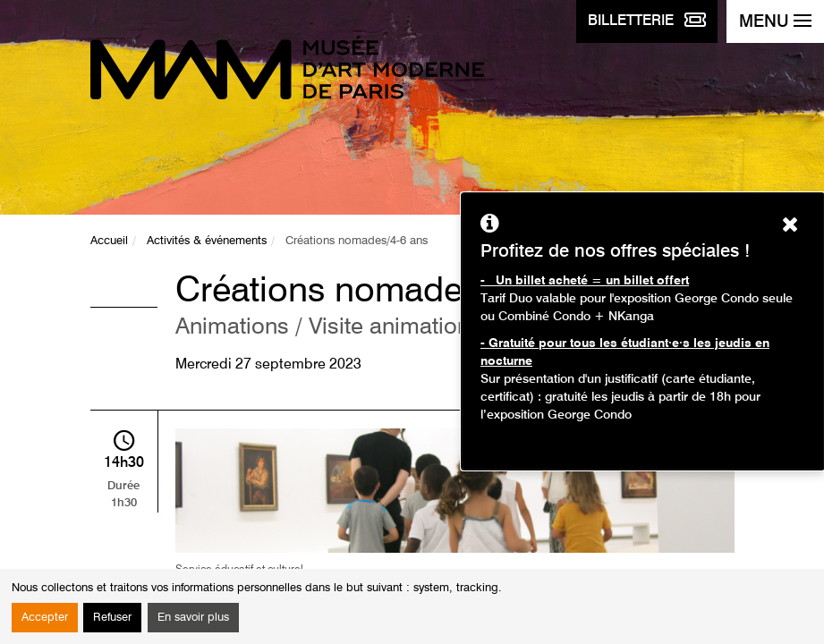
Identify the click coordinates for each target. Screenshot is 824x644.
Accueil (109, 241)
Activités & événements (207, 241)
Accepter (45, 618)
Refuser (112, 618)
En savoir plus (193, 618)
